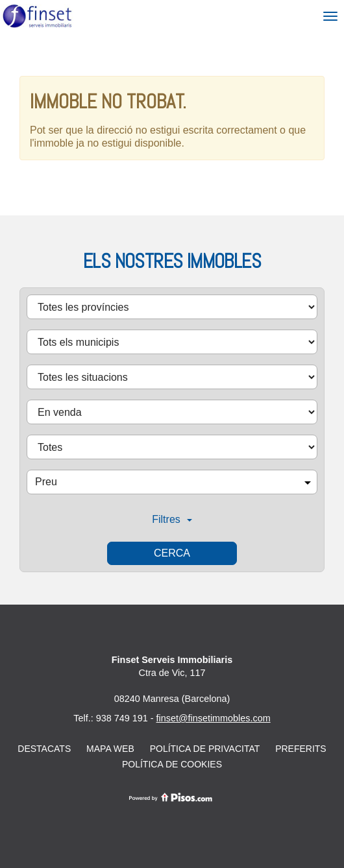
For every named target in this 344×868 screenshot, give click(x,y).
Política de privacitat (205, 749)
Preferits (301, 749)
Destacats (44, 749)
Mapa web (110, 749)
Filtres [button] (172, 519)
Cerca (172, 553)
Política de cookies (172, 764)
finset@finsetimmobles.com (214, 718)
